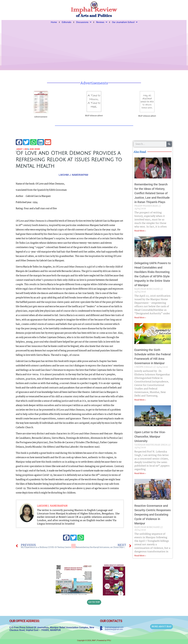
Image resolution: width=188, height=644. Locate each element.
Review (40, 149)
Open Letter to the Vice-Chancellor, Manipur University (150, 437)
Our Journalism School (125, 22)
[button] (19, 142)
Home (54, 22)
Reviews (102, 22)
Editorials (67, 22)
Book (34, 149)
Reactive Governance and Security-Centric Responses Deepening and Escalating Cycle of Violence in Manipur (153, 515)
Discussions (84, 22)
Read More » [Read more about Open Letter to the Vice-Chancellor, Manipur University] (140, 473)
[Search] (169, 144)
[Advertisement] (94, 46)
